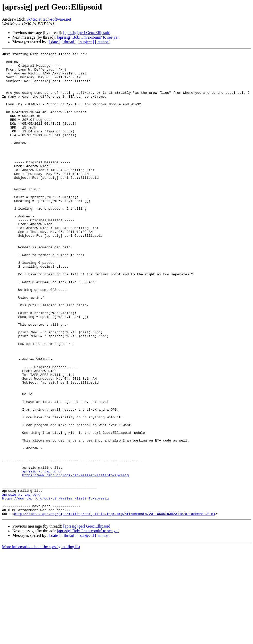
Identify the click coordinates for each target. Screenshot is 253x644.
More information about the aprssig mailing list (41, 639)
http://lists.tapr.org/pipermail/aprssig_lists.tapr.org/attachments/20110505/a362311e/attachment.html (115, 606)
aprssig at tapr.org (41, 555)
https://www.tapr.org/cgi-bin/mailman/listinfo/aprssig (75, 560)
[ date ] (55, 42)
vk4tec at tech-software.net (49, 19)
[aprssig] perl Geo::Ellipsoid (87, 33)
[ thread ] (69, 42)
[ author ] (103, 42)
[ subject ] (86, 42)
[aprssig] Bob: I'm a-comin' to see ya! (88, 37)
